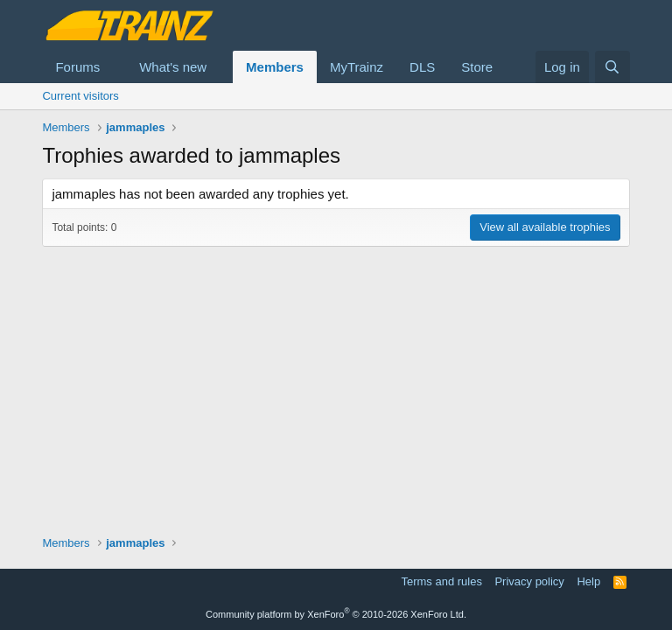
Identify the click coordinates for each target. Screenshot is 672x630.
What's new (173, 67)
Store (477, 67)
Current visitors (80, 96)
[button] (114, 67)
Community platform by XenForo (336, 614)
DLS (422, 67)
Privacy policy (529, 581)
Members (275, 67)
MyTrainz (357, 67)
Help (588, 581)
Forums (77, 67)
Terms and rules (441, 581)
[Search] (612, 67)
